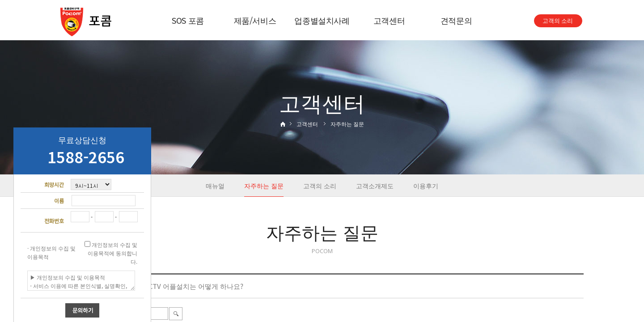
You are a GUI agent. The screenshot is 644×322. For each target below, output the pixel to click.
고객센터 (389, 20)
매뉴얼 (215, 186)
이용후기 (426, 186)
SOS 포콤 (188, 20)
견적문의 (456, 20)
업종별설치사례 (322, 20)
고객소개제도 (375, 186)
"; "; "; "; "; (91, 184)
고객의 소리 (320, 186)
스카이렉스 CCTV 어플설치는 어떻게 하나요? (176, 286)
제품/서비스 (255, 20)
